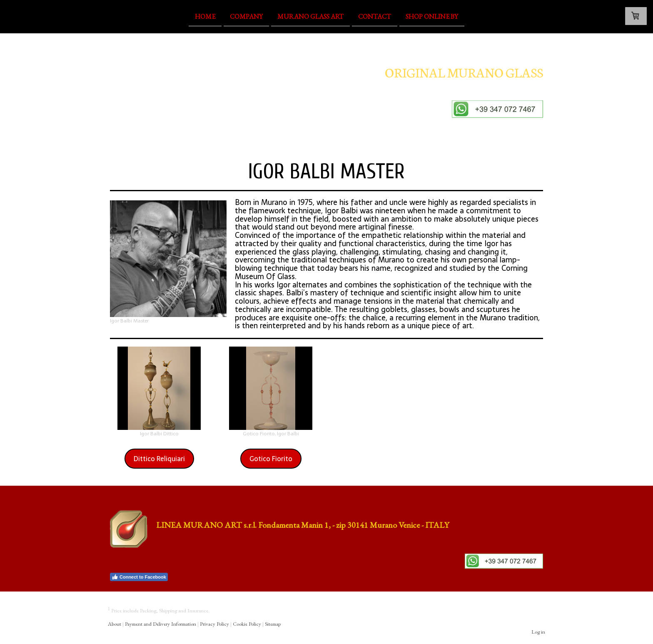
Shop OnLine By (432, 16)
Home (205, 16)
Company (246, 16)
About (115, 624)
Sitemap (273, 624)
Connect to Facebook (139, 577)
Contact (375, 16)
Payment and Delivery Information (161, 624)
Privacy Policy (214, 624)
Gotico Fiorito (271, 459)
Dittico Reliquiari (159, 459)
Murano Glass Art (310, 16)
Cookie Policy (247, 624)
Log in (538, 632)
